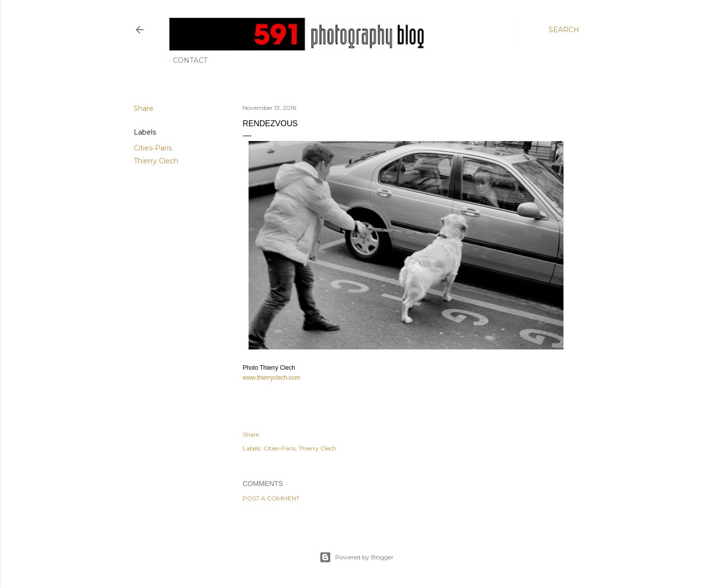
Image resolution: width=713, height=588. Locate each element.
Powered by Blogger (356, 557)
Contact (190, 60)
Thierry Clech (156, 161)
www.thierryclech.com (271, 378)
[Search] (564, 30)
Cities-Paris (153, 148)
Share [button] (144, 108)
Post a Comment (271, 498)
